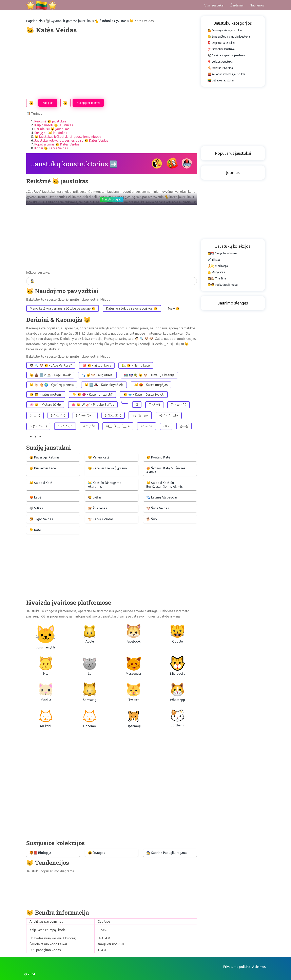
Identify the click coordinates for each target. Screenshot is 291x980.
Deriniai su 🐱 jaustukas (52, 129)
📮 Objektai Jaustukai (221, 43)
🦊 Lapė (35, 497)
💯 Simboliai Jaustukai (221, 49)
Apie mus (259, 967)
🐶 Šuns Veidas (158, 508)
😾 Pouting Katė (158, 457)
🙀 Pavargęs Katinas (44, 457)
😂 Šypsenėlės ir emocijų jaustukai (229, 37)
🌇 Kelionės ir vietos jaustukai (226, 74)
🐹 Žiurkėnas (98, 508)
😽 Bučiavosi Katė (43, 468)
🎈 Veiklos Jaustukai (220, 62)
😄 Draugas (96, 853)
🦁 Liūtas (95, 497)
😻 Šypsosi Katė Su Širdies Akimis (166, 470)
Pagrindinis (34, 21)
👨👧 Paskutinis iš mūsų (223, 285)
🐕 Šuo (152, 519)
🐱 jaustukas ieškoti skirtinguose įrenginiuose (68, 137)
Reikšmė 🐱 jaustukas (50, 121)
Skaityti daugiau (112, 199)
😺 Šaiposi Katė (41, 483)
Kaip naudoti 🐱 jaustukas (54, 125)
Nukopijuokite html (88, 103)
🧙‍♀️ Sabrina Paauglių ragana (167, 853)
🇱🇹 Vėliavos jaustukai (221, 80)
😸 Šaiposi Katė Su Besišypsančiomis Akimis (164, 485)
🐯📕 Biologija (40, 853)
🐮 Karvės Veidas (101, 519)
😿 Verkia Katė (99, 457)
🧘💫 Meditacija (218, 266)
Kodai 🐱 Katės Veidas (51, 148)
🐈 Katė (35, 530)
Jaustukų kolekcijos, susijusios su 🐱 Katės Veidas (71, 140)
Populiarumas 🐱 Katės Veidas (57, 144)
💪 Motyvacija (216, 272)
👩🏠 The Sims (217, 278)
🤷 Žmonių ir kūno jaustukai (225, 30)
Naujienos (257, 5)
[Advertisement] (112, 66)
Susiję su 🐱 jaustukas (51, 133)
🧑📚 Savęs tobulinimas (223, 253)
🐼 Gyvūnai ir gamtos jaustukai (69, 21)
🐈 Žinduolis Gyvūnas (111, 21)
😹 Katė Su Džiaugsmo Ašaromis (105, 485)
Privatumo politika (237, 967)
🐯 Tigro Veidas (41, 519)
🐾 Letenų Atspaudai (162, 497)
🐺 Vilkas (36, 508)
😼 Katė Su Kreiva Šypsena (107, 468)
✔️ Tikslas (214, 260)
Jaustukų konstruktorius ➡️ (74, 164)
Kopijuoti (48, 103)
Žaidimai (237, 5)
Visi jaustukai (214, 5)
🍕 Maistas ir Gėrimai (220, 68)
